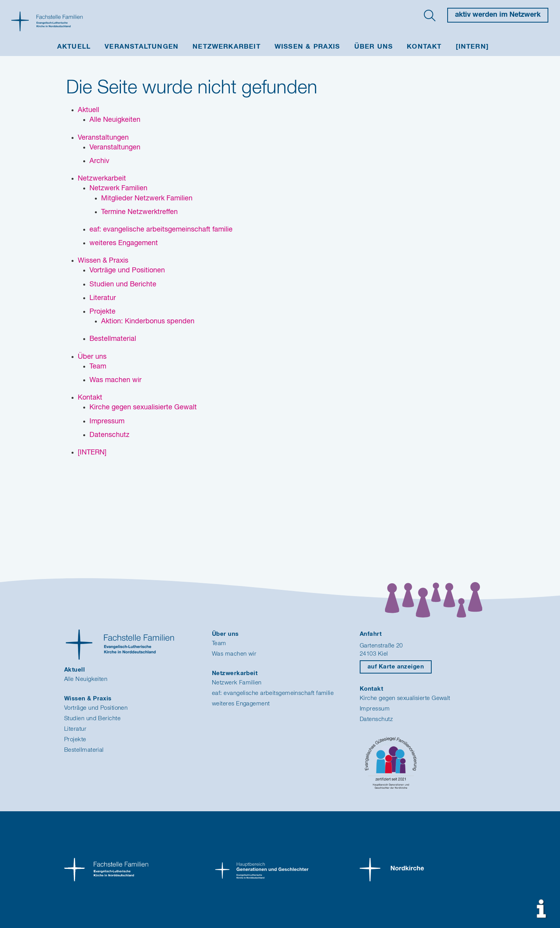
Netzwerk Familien (237, 683)
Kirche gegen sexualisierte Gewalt (405, 698)
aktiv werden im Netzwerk (498, 15)
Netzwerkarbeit (227, 47)
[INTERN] (472, 47)
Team (219, 643)
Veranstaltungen (142, 47)
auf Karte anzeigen (396, 667)
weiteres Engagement (241, 704)
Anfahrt (371, 634)
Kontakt (424, 47)
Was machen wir (234, 654)
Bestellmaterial (84, 750)
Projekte (75, 739)
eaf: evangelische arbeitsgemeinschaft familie (273, 693)
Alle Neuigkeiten (86, 679)
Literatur (75, 729)
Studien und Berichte (92, 718)
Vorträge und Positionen (96, 708)
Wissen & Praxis (307, 47)
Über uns (374, 47)
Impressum (375, 709)
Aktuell (74, 47)
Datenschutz (376, 719)
